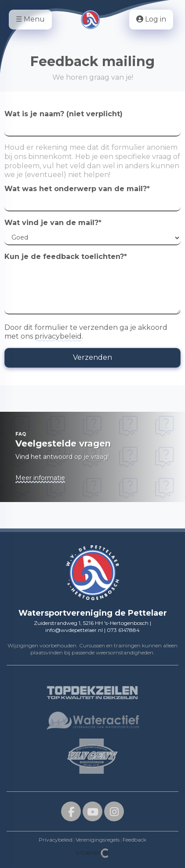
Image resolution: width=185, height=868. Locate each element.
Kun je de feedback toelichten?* (66, 257)
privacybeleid (58, 336)
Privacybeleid (56, 840)
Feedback (134, 840)
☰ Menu (30, 19)
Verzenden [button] (92, 357)
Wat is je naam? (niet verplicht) (63, 114)
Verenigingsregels (98, 840)
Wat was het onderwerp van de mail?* (77, 189)
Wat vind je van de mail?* (53, 223)
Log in (151, 19)
